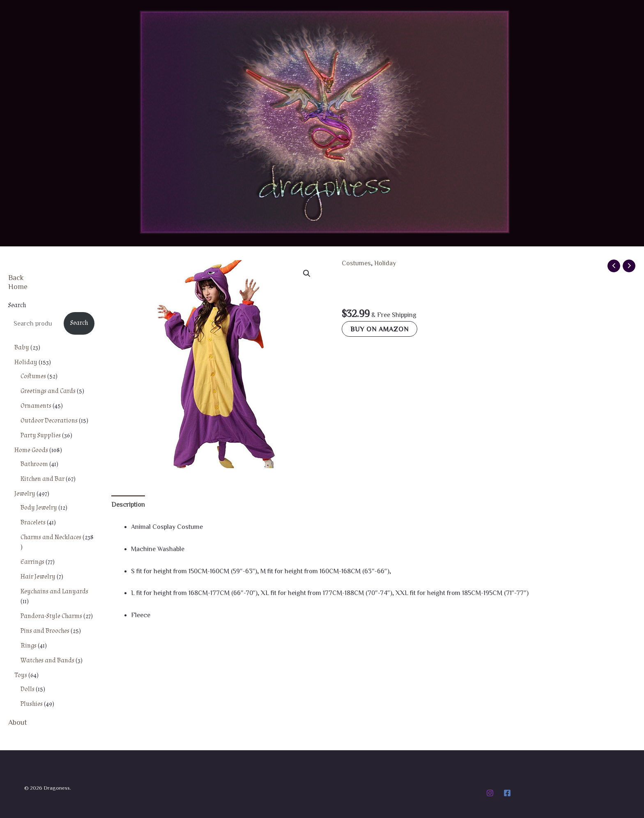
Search (17, 305)
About (18, 722)
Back (16, 277)
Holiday (385, 263)
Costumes (356, 263)
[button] (307, 273)
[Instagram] (490, 793)
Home (18, 286)
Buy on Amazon (379, 329)
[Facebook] (507, 793)
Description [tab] (128, 504)
